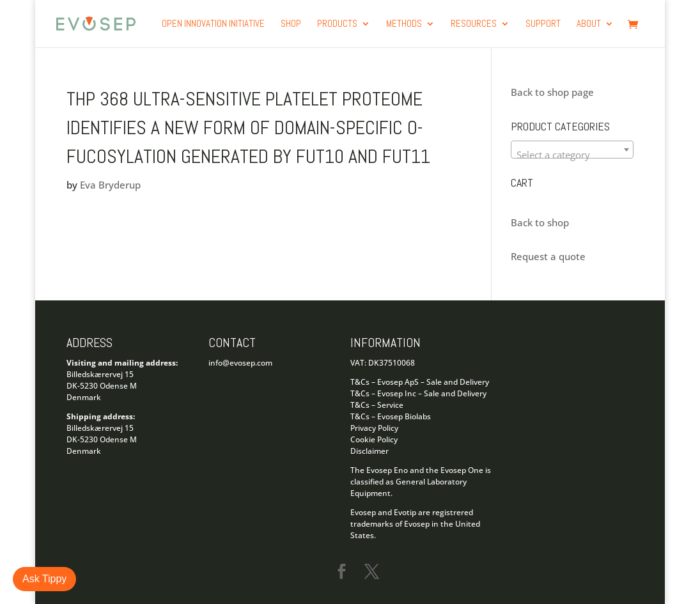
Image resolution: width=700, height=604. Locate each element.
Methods (404, 24)
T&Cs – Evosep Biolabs (391, 416)
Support (543, 24)
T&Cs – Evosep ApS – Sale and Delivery (420, 382)
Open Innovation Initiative (213, 24)
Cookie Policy (374, 439)
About (589, 24)
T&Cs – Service (377, 405)
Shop (291, 24)
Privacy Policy (374, 428)
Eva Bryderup (110, 185)
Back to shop (540, 222)
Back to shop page (552, 92)
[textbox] (572, 155)
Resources (474, 24)
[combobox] (572, 150)
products (337, 24)
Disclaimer (369, 451)
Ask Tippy (44, 579)
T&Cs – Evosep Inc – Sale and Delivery (418, 393)
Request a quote (548, 256)
